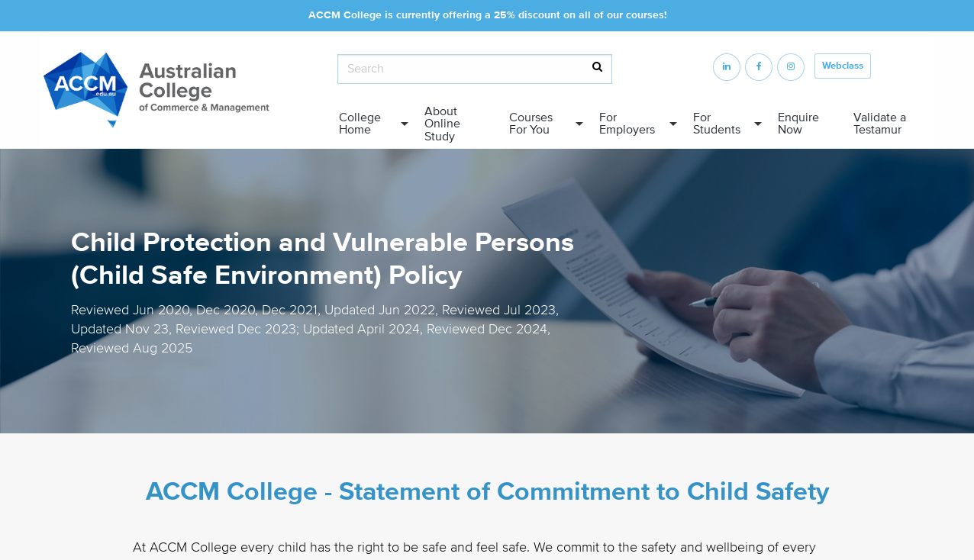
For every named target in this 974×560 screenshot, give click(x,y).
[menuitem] (369, 124)
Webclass (843, 66)
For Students (717, 124)
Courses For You (531, 124)
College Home (360, 124)
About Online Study (442, 124)
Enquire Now (798, 124)
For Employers (627, 124)
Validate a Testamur (880, 124)
